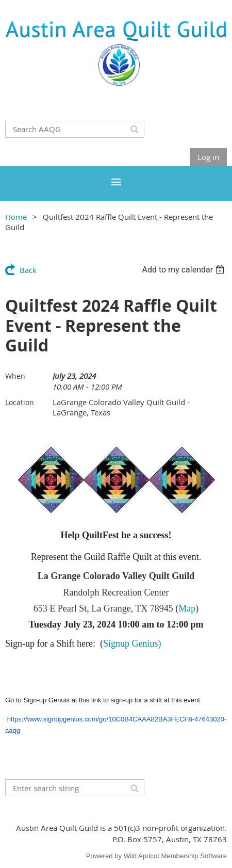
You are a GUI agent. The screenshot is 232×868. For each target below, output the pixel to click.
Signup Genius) (132, 644)
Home (16, 217)
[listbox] (184, 270)
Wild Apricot (142, 856)
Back (28, 270)
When (15, 376)
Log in (208, 157)
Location (20, 402)
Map (187, 608)
